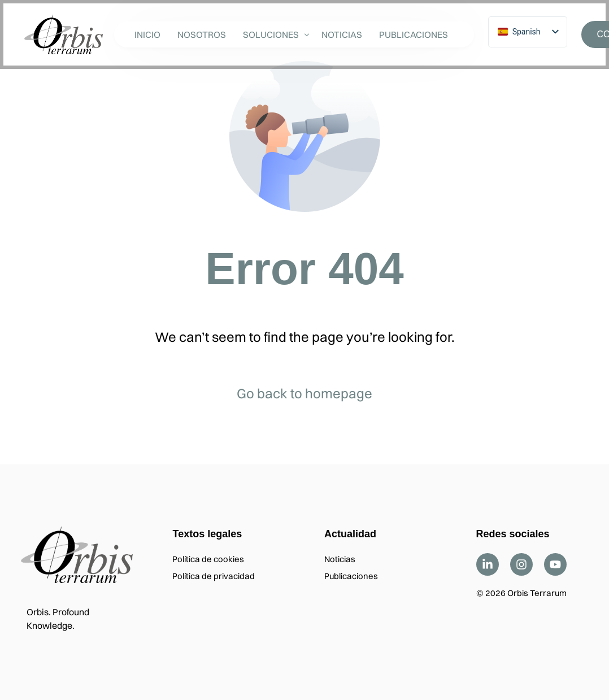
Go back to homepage (304, 393)
